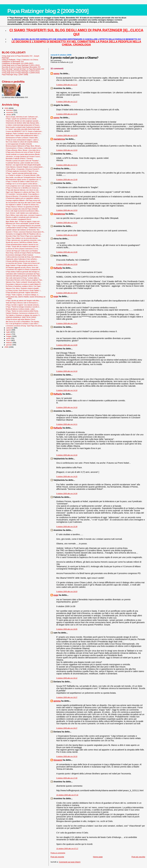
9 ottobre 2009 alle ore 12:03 (67, 150)
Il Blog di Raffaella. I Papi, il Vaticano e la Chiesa (20, 60)
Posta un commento (58, 853)
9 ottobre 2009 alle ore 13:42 (67, 293)
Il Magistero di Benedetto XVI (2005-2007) (18, 63)
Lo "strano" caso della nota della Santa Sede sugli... (23, 129)
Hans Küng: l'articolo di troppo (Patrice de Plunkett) (23, 253)
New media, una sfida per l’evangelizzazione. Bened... (24, 177)
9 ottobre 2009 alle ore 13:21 (67, 223)
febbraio (9, 343)
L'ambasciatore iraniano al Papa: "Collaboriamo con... (24, 228)
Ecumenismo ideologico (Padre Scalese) (19, 255)
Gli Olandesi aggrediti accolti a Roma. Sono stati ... (23, 267)
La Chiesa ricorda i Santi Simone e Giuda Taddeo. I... (24, 291)
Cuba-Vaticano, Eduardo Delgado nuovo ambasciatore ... (25, 167)
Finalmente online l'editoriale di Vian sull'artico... (22, 259)
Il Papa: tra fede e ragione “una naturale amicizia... (23, 305)
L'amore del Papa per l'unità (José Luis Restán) (22, 251)
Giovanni (58, 760)
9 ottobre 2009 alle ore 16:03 (67, 591)
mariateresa (59, 139)
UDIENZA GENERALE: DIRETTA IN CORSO (21, 317)
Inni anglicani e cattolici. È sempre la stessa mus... (23, 205)
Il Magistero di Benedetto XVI (13, 61)
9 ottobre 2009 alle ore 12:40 (67, 180)
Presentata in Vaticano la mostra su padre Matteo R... (24, 284)
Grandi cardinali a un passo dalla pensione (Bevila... (23, 154)
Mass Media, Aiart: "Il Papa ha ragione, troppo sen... (23, 221)
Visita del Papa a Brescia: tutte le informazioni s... (22, 303)
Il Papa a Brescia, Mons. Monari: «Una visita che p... (23, 150)
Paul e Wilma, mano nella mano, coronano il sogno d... (24, 215)
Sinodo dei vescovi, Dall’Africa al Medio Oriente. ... (23, 242)
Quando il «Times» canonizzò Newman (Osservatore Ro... (25, 232)
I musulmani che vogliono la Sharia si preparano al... (23, 269)
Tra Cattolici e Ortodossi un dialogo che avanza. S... (23, 315)
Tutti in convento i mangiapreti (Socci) (18, 219)
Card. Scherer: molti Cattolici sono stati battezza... (23, 213)
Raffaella (58, 268)
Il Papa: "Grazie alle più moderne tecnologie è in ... (23, 246)
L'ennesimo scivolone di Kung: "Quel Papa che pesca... (24, 326)
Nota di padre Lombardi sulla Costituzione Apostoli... (23, 127)
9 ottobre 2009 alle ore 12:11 (67, 165)
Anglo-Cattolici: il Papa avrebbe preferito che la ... (22, 265)
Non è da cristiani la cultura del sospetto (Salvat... (22, 142)
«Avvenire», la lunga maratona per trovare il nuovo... (23, 156)
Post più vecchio (138, 857)
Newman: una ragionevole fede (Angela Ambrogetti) (23, 165)
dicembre (10, 110)
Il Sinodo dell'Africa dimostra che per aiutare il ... (22, 261)
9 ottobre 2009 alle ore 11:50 (67, 135)
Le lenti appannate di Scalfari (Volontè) (19, 144)
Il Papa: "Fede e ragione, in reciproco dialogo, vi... (23, 295)
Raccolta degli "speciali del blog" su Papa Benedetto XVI (23, 69)
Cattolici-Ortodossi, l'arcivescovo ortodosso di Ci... (23, 313)
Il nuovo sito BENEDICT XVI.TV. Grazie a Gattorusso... (24, 131)
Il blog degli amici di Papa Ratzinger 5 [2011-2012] (21, 65)
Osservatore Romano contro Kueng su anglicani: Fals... (24, 280)
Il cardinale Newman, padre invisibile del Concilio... (23, 163)
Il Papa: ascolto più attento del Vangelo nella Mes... (23, 301)
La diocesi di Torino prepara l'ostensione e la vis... (22, 249)
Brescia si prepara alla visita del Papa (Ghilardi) (22, 209)
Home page (98, 857)
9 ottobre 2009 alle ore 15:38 (67, 527)
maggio (9, 336)
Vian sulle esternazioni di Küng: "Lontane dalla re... (23, 278)
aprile (8, 338)
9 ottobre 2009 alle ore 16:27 (67, 697)
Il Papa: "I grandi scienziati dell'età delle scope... (22, 173)
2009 (7, 108)
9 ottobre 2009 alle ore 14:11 (67, 424)
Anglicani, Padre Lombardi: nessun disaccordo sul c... (24, 133)
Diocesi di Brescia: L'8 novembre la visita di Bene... (23, 196)
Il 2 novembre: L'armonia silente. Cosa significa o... (23, 194)
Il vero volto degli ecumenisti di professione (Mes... (23, 211)
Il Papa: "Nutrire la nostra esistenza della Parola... (22, 311)
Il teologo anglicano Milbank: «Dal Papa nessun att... (23, 200)
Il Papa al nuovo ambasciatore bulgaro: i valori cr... (23, 140)
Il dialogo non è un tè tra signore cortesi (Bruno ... (22, 184)
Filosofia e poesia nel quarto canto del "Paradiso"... (23, 161)
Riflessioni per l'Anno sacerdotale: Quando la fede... (23, 223)
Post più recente (57, 857)
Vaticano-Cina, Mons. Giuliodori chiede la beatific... (23, 288)
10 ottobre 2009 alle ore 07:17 (67, 849)
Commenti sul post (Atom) (70, 862)
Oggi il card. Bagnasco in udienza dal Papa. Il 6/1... (23, 192)
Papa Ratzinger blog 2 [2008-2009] (48, 11)
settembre (10, 328)
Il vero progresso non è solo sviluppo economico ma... (24, 186)
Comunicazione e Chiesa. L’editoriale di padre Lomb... (24, 148)
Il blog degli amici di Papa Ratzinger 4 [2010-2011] (21, 71)
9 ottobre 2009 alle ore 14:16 (67, 455)
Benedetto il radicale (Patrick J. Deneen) (19, 158)
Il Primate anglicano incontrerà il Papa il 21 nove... (23, 171)
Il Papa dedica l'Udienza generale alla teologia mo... (23, 272)
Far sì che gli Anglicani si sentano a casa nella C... (23, 324)
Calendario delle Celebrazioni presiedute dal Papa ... (23, 274)
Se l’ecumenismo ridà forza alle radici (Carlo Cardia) (23, 203)
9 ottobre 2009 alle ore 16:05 (67, 629)
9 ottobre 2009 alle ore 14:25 (67, 476)
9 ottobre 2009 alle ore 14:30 (67, 494)
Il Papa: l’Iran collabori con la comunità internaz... (22, 238)
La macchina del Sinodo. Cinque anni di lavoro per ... (24, 263)
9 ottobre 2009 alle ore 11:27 (67, 102)
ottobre (9, 115)
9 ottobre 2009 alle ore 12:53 (67, 210)
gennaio (9, 345)
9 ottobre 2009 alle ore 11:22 (67, 85)
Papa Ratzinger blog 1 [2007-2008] (15, 74)
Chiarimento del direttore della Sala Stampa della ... (23, 123)
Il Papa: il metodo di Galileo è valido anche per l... (22, 182)
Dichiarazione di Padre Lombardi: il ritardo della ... (23, 138)
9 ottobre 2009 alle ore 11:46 (67, 114)
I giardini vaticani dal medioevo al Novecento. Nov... (23, 230)
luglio (8, 332)
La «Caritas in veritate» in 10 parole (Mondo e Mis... (23, 175)
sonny (56, 74)
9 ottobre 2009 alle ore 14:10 (67, 371)
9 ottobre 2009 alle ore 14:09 (67, 345)
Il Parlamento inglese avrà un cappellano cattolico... (23, 198)
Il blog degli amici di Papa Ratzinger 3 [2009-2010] (21, 73)
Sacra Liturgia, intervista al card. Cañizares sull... (22, 117)
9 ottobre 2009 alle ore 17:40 (67, 778)
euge (56, 296)
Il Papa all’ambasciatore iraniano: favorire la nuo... (23, 244)
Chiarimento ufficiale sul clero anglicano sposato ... (23, 121)
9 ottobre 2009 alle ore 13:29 (67, 264)
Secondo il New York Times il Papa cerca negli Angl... (24, 236)
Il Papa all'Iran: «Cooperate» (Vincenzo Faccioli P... (23, 169)
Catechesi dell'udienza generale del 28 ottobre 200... (23, 276)
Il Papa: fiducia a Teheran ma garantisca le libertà (22, 207)
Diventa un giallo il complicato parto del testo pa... (22, 217)
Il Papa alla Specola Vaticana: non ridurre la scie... (23, 190)
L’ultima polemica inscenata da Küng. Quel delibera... (24, 257)
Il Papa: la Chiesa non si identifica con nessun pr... (23, 188)
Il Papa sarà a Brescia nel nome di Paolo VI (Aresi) (23, 152)
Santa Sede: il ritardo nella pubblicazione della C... (23, 135)
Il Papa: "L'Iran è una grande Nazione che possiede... (24, 226)
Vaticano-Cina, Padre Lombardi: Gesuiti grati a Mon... (24, 282)
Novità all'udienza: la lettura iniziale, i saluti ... (21, 309)
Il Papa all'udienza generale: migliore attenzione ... (23, 293)
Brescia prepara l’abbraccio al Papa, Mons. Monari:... (24, 146)
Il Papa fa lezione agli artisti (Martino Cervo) (20, 319)
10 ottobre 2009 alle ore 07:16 (67, 795)
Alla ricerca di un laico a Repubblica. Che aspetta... (23, 322)
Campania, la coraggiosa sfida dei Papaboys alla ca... (24, 234)
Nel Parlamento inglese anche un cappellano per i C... (24, 180)
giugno (9, 334)
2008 (7, 347)
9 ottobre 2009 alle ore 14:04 (67, 323)
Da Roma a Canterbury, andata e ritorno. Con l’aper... (24, 286)
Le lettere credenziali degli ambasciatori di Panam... (23, 125)
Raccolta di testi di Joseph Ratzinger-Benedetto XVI (21, 67)
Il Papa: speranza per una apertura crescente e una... (24, 240)
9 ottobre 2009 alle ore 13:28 (67, 235)
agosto (9, 330)
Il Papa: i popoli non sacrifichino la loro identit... (22, 119)
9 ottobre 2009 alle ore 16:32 (67, 756)
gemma (57, 701)
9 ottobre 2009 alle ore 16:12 (67, 678)
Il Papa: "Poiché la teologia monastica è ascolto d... (23, 307)
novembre (10, 112)
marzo (9, 340)
